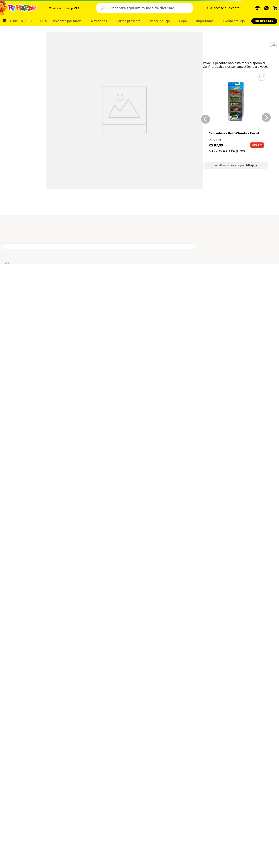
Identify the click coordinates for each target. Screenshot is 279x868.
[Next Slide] (267, 118)
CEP (77, 8)
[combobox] (145, 8)
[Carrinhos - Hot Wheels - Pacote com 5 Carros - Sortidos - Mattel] (236, 120)
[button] (76, 8)
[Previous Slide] (205, 118)
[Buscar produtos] (103, 8)
